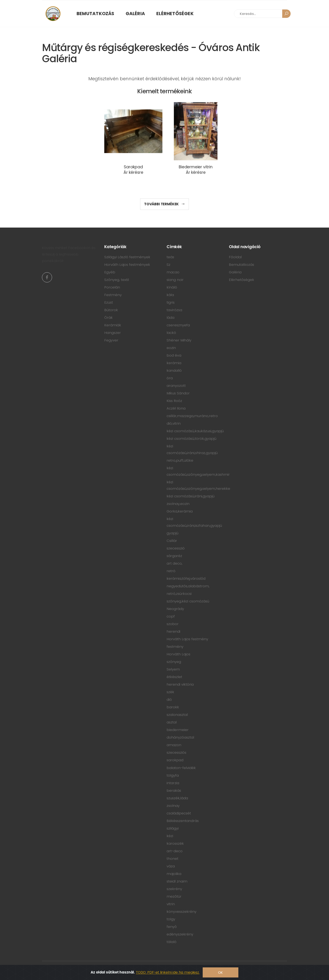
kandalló (174, 370)
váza (171, 866)
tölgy (171, 919)
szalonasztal (177, 715)
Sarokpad (133, 167)
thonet (172, 859)
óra (170, 378)
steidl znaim (177, 881)
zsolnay (173, 806)
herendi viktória (180, 684)
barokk (173, 707)
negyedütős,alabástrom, (188, 586)
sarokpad (175, 760)
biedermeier (178, 730)
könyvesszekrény (181, 912)
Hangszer (113, 333)
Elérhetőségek (175, 14)
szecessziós (176, 752)
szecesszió (176, 548)
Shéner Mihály (179, 340)
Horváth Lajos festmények (127, 265)
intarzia (173, 783)
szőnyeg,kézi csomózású (188, 601)
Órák (108, 317)
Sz (168, 265)
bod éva (174, 355)
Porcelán (112, 287)
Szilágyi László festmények (127, 257)
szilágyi (173, 828)
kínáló (172, 287)
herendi (173, 631)
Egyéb (110, 272)
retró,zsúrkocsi (179, 594)
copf (171, 616)
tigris (171, 302)
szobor (173, 624)
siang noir (175, 280)
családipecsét (179, 813)
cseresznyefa (178, 325)
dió (169, 699)
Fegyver (111, 340)
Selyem (173, 669)
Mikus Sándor (178, 393)
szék (170, 692)
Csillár (172, 541)
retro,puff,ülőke (180, 460)
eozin (171, 348)
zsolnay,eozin (178, 504)
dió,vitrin (174, 423)
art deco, (174, 563)
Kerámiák (113, 325)
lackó (171, 333)
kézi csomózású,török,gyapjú (191, 439)
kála (170, 295)
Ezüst (109, 302)
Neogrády (175, 609)
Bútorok (111, 310)
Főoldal (235, 257)
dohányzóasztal (180, 737)
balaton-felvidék (181, 768)
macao (173, 272)
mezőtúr (174, 896)
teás (170, 257)
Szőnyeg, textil (117, 280)
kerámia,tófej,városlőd (186, 578)
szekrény (174, 889)
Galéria (135, 14)
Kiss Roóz (174, 401)
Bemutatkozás (95, 14)
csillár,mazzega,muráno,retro (192, 416)
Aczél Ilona (176, 408)
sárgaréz (174, 556)
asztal (172, 722)
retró (171, 571)
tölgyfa (173, 775)
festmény (175, 647)
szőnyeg (174, 662)
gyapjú (172, 533)
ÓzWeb (81, 969)
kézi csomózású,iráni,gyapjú (191, 496)
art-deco (175, 851)
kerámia (174, 363)
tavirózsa (174, 310)
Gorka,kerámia (180, 511)
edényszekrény (180, 934)
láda (170, 317)
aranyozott (176, 386)
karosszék (175, 843)
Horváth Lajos (178, 654)
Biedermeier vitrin (196, 167)
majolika (174, 874)
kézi (170, 836)
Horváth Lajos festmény (187, 639)
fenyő (172, 927)
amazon (174, 745)
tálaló (172, 942)
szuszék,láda (177, 798)
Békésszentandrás (183, 821)
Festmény (113, 295)
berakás (174, 790)
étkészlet (174, 677)
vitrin (171, 904)
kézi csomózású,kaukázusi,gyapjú (195, 431)
